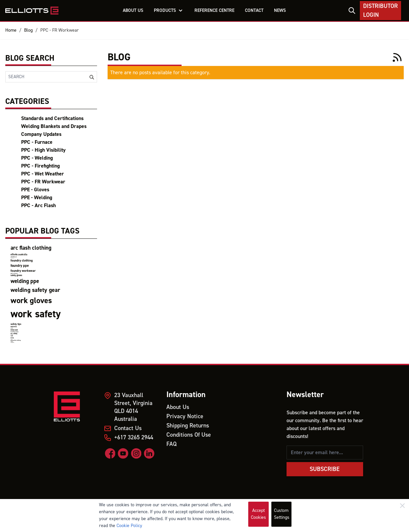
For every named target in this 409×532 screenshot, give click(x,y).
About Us (178, 407)
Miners (12, 336)
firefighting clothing (12, 343)
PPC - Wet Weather (43, 174)
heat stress (14, 327)
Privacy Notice (185, 416)
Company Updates (41, 134)
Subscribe (325, 469)
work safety (36, 314)
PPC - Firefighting (40, 166)
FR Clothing (14, 334)
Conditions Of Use (189, 435)
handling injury (15, 332)
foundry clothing (22, 261)
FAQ (171, 444)
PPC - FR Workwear (60, 30)
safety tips (16, 324)
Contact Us (128, 428)
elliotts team (14, 257)
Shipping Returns (188, 426)
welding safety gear (35, 290)
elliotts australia (19, 254)
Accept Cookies (258, 514)
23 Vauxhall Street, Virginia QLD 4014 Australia (133, 407)
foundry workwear (23, 271)
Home (11, 30)
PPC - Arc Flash (38, 205)
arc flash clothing (31, 248)
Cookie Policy (129, 526)
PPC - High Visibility (43, 150)
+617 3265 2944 (134, 438)
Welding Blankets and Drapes (54, 126)
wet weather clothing (16, 340)
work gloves (31, 301)
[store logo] (32, 11)
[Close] (402, 506)
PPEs (12, 338)
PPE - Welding (37, 198)
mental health (14, 330)
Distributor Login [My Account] (380, 11)
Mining (12, 335)
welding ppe (25, 281)
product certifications (14, 274)
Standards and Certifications (52, 118)
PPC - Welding (37, 158)
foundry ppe (20, 266)
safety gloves (16, 275)
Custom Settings (282, 514)
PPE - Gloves (35, 190)
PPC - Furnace (37, 142)
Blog (28, 30)
